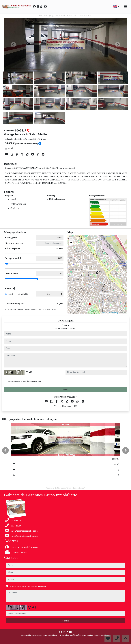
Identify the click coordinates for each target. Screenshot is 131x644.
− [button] (71, 243)
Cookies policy (76, 635)
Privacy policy (64, 635)
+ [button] (71, 239)
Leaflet (103, 313)
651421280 (71, 329)
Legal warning (88, 635)
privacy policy (37, 381)
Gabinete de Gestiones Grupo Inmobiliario (42, 635)
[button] (5, 450)
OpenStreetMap (113, 313)
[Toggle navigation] (126, 7)
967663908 (60, 329)
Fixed (10, 294)
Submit (65, 389)
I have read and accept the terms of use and (24, 381)
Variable (24, 294)
